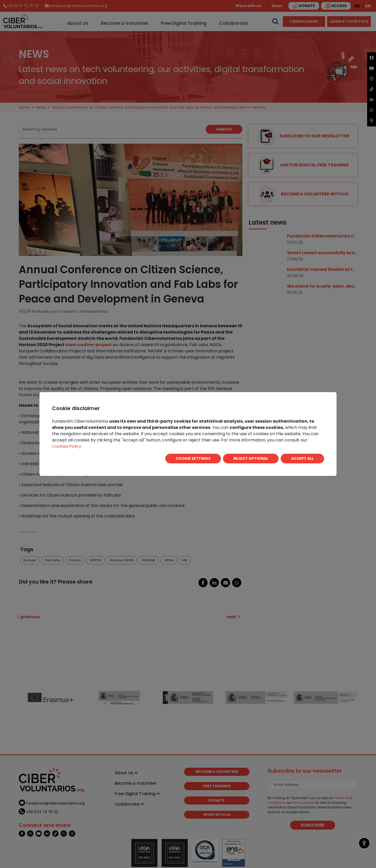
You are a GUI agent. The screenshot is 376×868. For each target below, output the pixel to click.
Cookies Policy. (67, 446)
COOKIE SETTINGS (193, 458)
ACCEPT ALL (302, 458)
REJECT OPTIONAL (251, 458)
